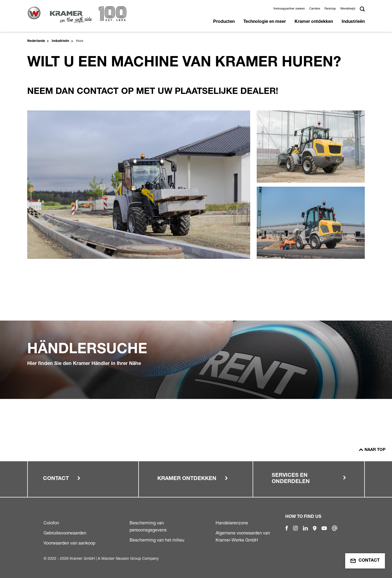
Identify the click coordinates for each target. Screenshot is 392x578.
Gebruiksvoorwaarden (65, 533)
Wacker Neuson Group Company (130, 558)
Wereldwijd (348, 8)
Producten (224, 22)
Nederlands (36, 41)
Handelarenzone (232, 523)
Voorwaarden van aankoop (69, 543)
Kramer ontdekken (314, 22)
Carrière (315, 8)
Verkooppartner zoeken (289, 8)
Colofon (51, 523)
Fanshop (330, 8)
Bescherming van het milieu (157, 540)
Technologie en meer (265, 22)
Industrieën (353, 22)
